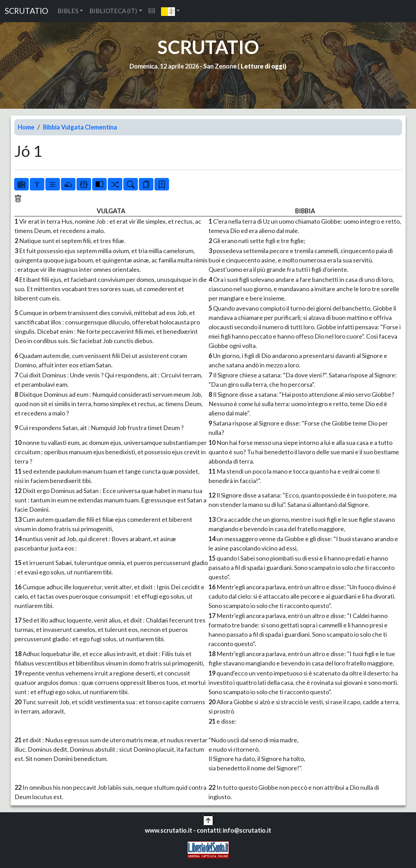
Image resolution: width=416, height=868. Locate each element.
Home (26, 127)
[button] (171, 11)
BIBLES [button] (68, 11)
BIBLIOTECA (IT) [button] (113, 11)
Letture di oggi (263, 66)
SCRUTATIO (26, 11)
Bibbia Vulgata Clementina (80, 127)
